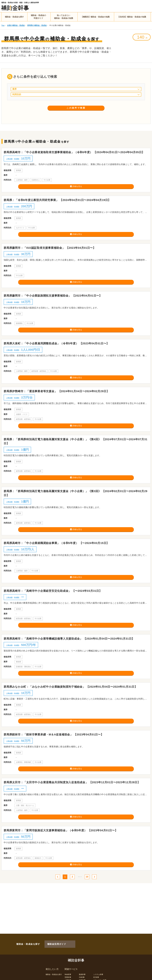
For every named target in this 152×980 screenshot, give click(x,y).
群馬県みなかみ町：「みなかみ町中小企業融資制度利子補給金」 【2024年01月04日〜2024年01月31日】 (72, 712)
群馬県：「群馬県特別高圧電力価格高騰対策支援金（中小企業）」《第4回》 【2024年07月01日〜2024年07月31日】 (75, 455)
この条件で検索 (76, 112)
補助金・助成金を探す (14, 17)
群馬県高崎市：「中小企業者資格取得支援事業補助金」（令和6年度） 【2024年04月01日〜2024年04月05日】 (75, 152)
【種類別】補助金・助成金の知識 (95, 17)
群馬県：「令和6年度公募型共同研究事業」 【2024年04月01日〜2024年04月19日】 (59, 202)
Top (3, 25)
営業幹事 (68, 973)
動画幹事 (82, 970)
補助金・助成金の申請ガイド (38, 17)
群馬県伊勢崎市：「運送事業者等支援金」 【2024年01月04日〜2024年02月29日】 (58, 403)
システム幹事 (98, 970)
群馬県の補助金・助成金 (37, 25)
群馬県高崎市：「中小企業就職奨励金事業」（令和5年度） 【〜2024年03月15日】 (58, 561)
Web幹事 (68, 970)
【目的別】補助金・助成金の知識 (132, 17)
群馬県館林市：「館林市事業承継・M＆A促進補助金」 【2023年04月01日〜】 (55, 762)
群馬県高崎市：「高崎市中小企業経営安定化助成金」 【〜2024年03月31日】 (54, 612)
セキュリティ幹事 (100, 976)
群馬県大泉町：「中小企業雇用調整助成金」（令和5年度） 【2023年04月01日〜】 (58, 353)
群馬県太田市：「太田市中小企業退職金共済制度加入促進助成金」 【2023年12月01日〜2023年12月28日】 (73, 812)
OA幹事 (82, 973)
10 (88, 911)
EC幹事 (96, 973)
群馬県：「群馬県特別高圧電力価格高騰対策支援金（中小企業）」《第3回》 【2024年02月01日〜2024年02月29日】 (75, 509)
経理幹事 (68, 979)
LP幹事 (82, 979)
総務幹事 (82, 976)
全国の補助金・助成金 (16, 25)
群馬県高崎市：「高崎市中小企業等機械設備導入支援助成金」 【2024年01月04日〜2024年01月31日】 (70, 662)
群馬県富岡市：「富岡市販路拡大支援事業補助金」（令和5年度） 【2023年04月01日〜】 (62, 863)
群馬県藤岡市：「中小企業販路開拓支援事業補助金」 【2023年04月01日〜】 (54, 303)
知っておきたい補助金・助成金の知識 (64, 17)
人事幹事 (68, 976)
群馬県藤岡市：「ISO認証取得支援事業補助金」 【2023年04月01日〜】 (51, 252)
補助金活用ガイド (53, 942)
